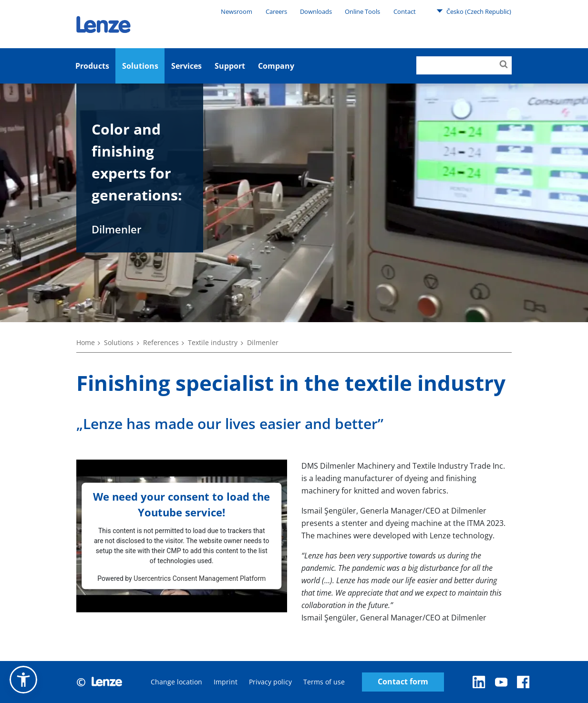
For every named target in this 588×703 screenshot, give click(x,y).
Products (92, 66)
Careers (276, 11)
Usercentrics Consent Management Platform (200, 578)
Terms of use (324, 682)
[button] (23, 680)
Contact (405, 11)
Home (86, 342)
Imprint (226, 682)
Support (230, 66)
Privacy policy (270, 682)
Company (276, 66)
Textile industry (213, 342)
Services (186, 66)
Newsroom (237, 11)
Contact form (403, 682)
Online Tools (362, 11)
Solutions (140, 66)
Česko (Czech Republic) (474, 11)
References (161, 342)
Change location (176, 682)
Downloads (316, 11)
